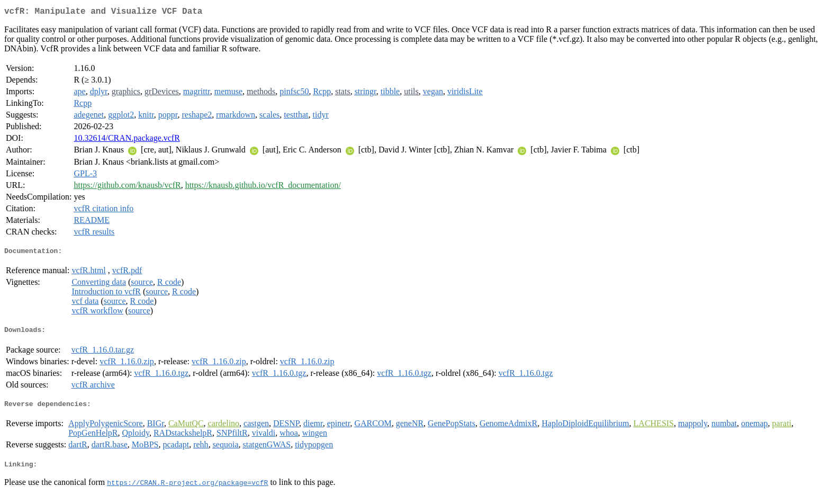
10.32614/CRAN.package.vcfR (127, 140)
